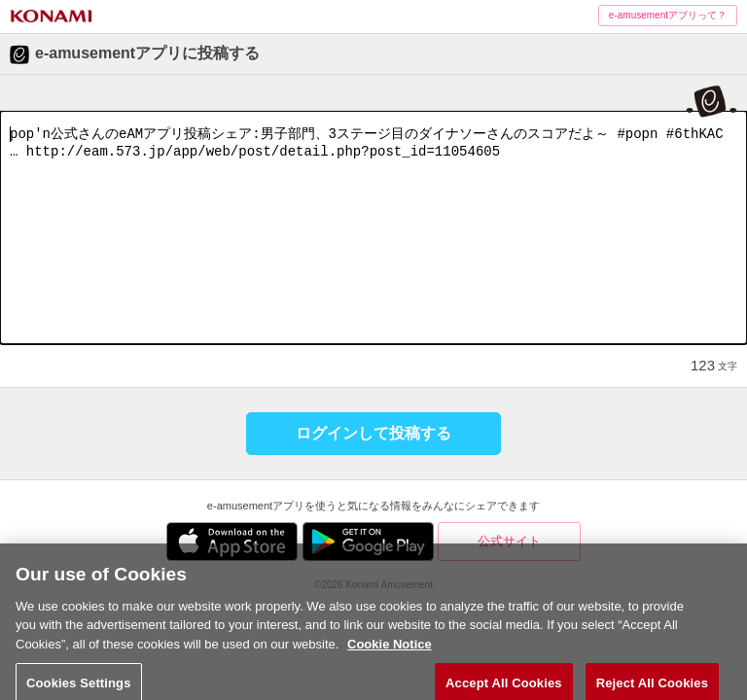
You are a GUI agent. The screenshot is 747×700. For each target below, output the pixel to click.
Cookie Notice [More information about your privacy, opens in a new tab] (390, 662)
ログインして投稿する (373, 433)
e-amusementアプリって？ (668, 15)
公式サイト (509, 541)
